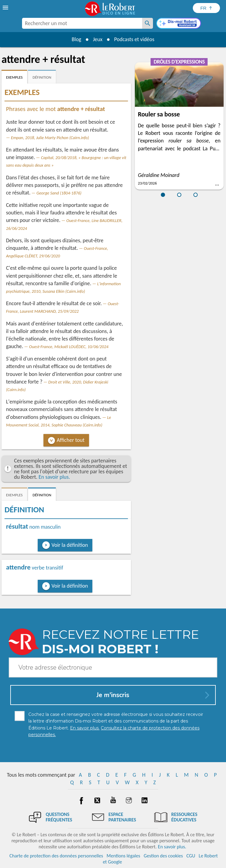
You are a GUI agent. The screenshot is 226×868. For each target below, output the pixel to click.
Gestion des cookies (163, 856)
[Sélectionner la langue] (206, 8)
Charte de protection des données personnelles (56, 856)
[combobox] (82, 23)
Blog (76, 39)
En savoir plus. (54, 477)
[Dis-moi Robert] (179, 24)
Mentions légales (123, 856)
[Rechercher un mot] (148, 23)
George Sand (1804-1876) (59, 193)
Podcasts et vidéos (134, 39)
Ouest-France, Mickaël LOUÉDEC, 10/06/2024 (69, 347)
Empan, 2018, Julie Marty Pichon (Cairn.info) (50, 138)
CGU (191, 856)
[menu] (6, 8)
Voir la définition (70, 545)
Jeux (97, 39)
